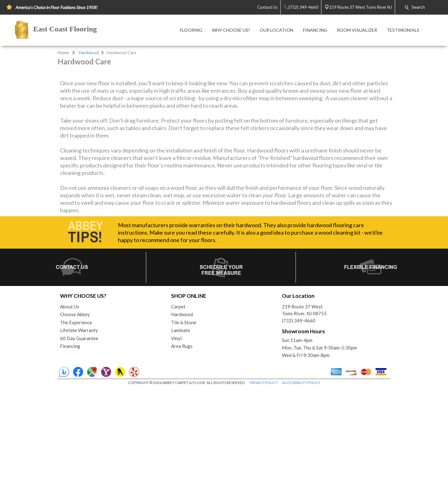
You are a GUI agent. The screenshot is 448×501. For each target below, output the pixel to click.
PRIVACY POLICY (264, 495)
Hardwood (89, 53)
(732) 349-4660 (299, 433)
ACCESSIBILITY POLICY (301, 495)
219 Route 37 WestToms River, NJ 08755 (304, 422)
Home (63, 53)
